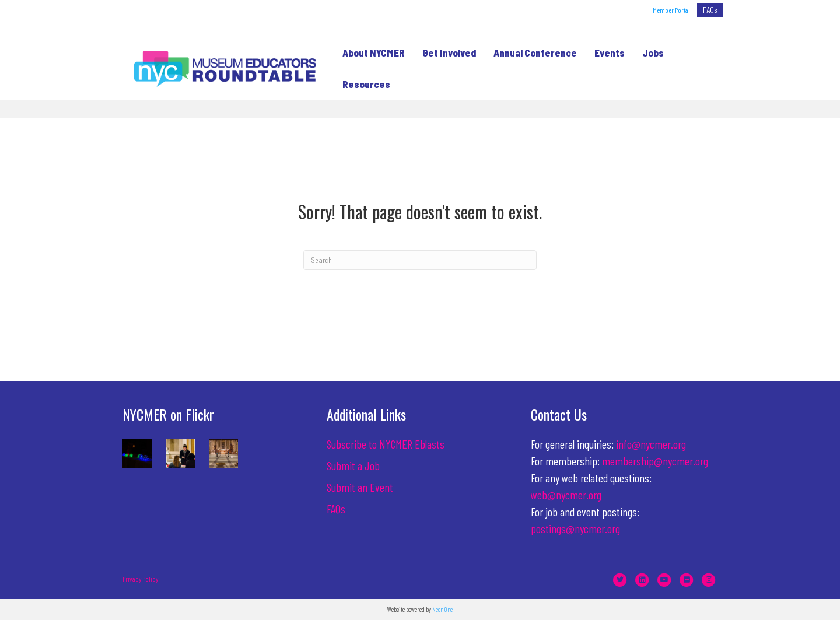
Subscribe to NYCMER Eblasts (386, 444)
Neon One (442, 609)
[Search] (420, 260)
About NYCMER (370, 52)
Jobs (649, 52)
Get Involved (445, 52)
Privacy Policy (140, 579)
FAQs (710, 10)
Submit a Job (353, 465)
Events (605, 52)
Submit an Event (360, 487)
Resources (362, 84)
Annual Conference (531, 52)
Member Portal (671, 10)
